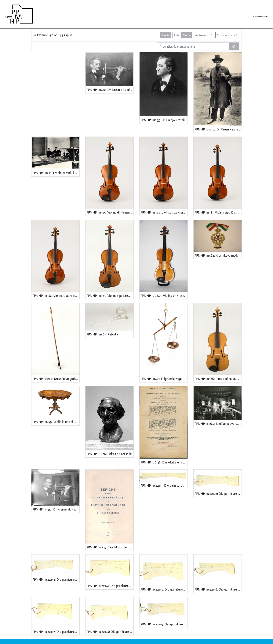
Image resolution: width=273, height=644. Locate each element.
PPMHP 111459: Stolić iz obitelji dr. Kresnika (56, 422)
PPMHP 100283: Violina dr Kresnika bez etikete (164, 296)
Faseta (166, 35)
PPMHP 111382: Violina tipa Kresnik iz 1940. (56, 296)
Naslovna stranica (260, 16)
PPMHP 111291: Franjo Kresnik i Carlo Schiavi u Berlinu (56, 173)
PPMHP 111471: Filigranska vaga (161, 379)
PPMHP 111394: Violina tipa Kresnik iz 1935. (164, 212)
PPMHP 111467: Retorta (102, 334)
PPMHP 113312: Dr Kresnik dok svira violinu (56, 509)
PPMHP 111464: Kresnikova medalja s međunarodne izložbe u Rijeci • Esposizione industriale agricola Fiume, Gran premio (218, 255)
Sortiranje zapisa (226, 35)
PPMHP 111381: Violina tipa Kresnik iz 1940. (218, 212)
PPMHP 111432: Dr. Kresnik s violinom (110, 90)
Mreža (186, 35)
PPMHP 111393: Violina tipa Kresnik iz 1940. (110, 296)
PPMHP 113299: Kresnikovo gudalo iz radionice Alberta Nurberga (56, 379)
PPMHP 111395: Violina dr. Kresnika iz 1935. (110, 212)
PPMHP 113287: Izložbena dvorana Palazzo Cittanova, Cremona (218, 424)
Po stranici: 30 (202, 35)
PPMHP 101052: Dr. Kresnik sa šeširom (218, 129)
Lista (177, 35)
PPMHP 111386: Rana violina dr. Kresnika (218, 379)
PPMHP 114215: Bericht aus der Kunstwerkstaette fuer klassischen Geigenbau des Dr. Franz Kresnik (110, 547)
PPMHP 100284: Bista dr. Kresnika (109, 454)
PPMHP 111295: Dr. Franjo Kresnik (163, 120)
